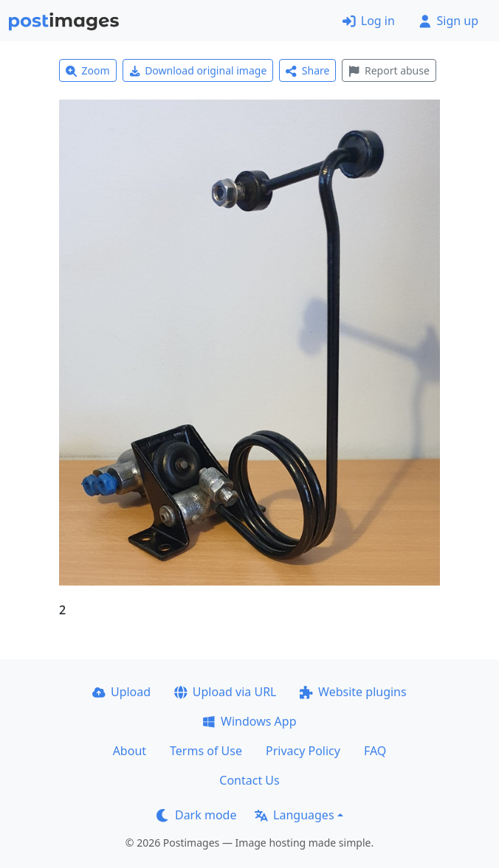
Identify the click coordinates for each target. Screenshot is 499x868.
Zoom (88, 70)
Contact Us (249, 780)
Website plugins (353, 692)
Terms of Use (206, 751)
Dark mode (196, 815)
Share (307, 70)
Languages (294, 815)
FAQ (375, 751)
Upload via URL (225, 692)
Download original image (198, 70)
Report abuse (389, 70)
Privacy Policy (303, 751)
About (130, 751)
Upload (121, 692)
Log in (369, 21)
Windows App (249, 721)
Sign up (448, 21)
